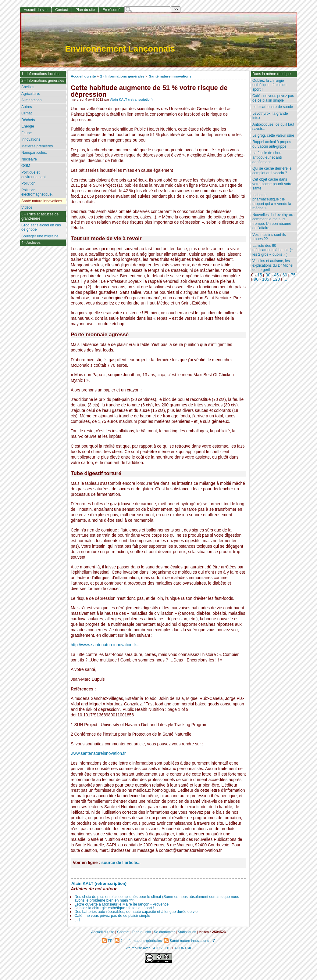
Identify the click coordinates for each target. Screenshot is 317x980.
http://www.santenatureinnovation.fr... (105, 645)
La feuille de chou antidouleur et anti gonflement (267, 157)
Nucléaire (29, 159)
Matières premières (37, 146)
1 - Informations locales (40, 74)
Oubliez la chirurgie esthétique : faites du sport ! (114, 908)
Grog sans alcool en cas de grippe (41, 227)
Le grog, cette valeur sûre (273, 135)
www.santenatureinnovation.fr (98, 753)
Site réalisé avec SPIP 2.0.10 (147, 948)
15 (260, 275)
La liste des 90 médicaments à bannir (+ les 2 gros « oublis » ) (273, 250)
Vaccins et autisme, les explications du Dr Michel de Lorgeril (273, 265)
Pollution (28, 183)
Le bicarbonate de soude (273, 107)
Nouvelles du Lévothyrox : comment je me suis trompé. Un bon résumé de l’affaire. (274, 222)
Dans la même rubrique (272, 74)
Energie (28, 126)
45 (276, 275)
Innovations (31, 139)
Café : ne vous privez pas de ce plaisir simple (112, 916)
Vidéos (27, 207)
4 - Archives (31, 243)
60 (285, 275)
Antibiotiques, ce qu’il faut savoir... (273, 127)
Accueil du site (83, 76)
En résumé (111, 10)
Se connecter (164, 932)
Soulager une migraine (40, 236)
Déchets (28, 120)
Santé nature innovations (170, 76)
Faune (27, 133)
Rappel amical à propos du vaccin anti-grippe (272, 144)
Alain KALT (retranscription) (131, 99)
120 (276, 279)
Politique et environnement (34, 175)
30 (268, 275)
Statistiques (187, 932)
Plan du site (85, 10)
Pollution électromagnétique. (37, 192)
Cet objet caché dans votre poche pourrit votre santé (272, 184)
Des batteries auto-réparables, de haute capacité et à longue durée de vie (136, 912)
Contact (62, 10)
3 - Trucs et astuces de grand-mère (40, 216)
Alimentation (32, 100)
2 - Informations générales (122, 76)
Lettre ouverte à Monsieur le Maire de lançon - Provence (121, 904)
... (285, 279)
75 (293, 275)
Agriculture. (31, 94)
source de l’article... (121, 863)
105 (266, 279)
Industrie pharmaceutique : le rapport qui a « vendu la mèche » (272, 202)
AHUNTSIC (183, 948)
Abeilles (28, 87)
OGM (26, 166)
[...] (77, 919)
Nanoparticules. (34, 153)
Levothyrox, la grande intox (270, 116)
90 (256, 279)
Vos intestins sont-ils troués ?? (269, 237)
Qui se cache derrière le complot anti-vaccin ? (272, 171)
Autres (27, 107)
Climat (27, 113)
